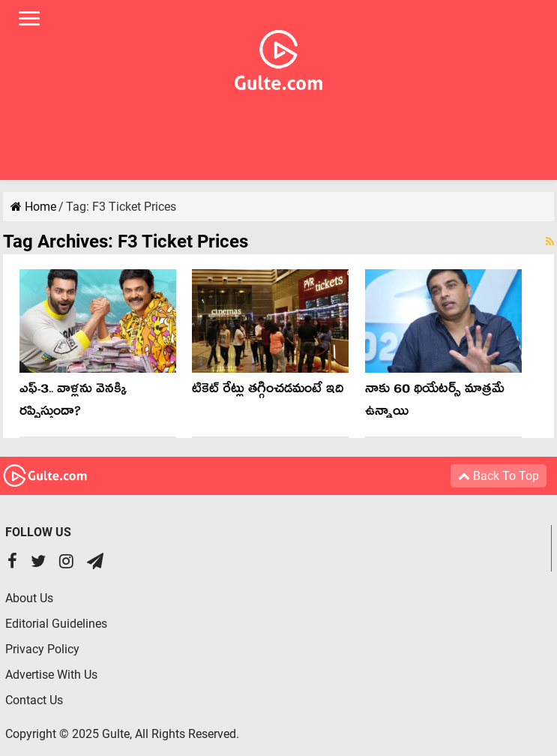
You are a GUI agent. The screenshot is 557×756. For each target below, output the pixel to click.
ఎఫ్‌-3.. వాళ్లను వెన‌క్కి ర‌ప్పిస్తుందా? (73, 402)
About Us (29, 598)
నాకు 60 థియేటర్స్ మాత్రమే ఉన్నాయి (435, 402)
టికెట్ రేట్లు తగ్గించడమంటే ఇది (268, 391)
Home (33, 207)
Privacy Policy (42, 649)
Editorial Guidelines (56, 624)
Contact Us (34, 700)
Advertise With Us (51, 675)
